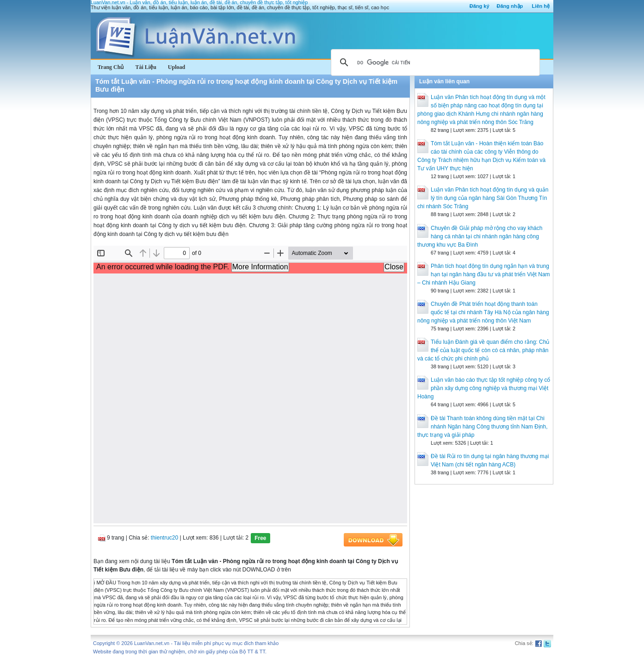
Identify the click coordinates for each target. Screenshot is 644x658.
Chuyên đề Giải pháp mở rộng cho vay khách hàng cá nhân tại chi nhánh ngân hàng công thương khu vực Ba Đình (480, 236)
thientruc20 (164, 538)
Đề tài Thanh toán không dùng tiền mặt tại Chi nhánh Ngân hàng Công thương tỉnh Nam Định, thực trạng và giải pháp (483, 427)
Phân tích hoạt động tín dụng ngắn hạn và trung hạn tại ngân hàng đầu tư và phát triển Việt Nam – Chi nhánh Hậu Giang (484, 274)
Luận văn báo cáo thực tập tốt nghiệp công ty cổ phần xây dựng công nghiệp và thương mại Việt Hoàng (484, 388)
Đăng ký (480, 6)
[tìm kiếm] (434, 62)
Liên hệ (541, 6)
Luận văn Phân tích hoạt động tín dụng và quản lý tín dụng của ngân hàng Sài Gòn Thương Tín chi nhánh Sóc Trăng (483, 198)
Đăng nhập (510, 6)
